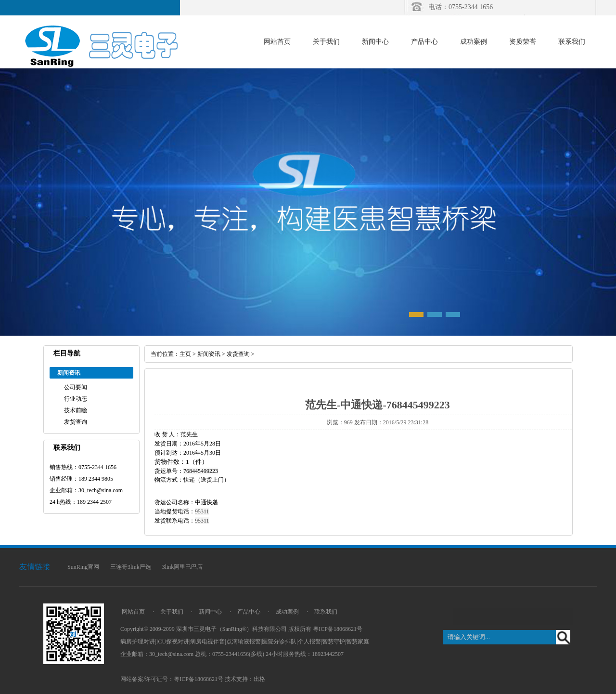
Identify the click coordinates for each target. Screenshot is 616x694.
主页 (185, 354)
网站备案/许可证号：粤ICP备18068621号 (172, 679)
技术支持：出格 (245, 679)
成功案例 (474, 42)
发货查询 (76, 422)
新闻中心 (375, 42)
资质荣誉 (523, 42)
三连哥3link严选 (131, 567)
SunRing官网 (83, 567)
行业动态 (76, 399)
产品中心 (424, 42)
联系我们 (572, 42)
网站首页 (277, 42)
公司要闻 (76, 387)
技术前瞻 (76, 410)
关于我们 (326, 42)
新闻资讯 (209, 354)
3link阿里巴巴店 (183, 567)
